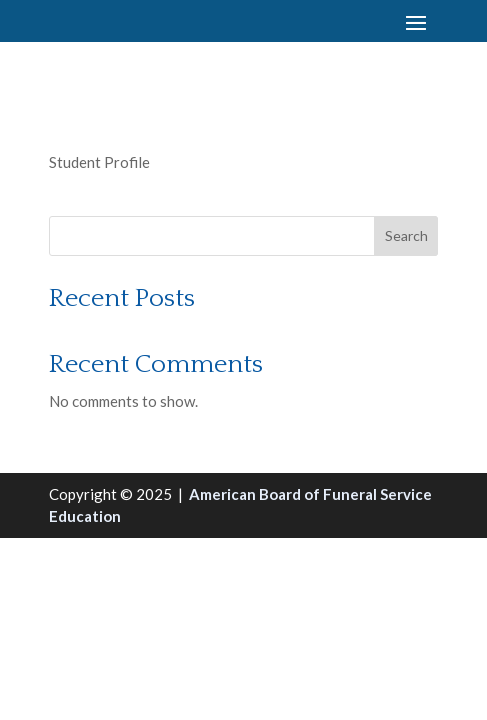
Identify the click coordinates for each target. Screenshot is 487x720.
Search (406, 235)
